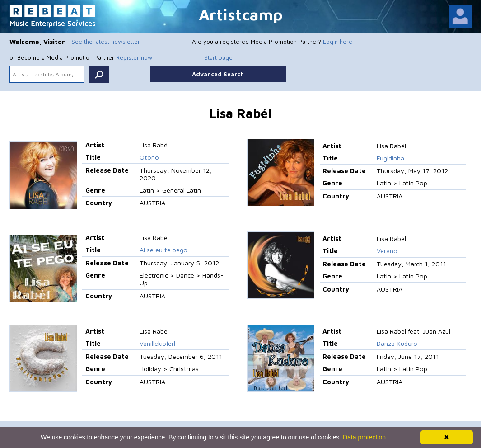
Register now (134, 57)
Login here (338, 42)
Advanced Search (218, 74)
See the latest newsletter (106, 42)
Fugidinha (390, 158)
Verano (387, 251)
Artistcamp (241, 14)
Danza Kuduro (397, 343)
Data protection (364, 437)
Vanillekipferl (157, 343)
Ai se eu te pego (163, 250)
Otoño (149, 157)
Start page (218, 57)
